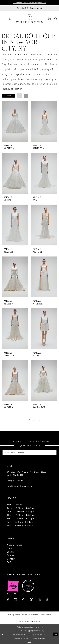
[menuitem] (10, 19)
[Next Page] (45, 420)
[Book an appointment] (29, 8)
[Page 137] (40, 420)
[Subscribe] (53, 453)
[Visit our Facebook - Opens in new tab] (8, 600)
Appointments (14, 545)
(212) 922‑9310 (15, 480)
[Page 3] (26, 420)
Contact (11, 559)
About (10, 548)
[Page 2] (21, 420)
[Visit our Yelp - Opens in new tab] (39, 600)
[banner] (30, 19)
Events (11, 555)
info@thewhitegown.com (20, 486)
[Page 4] (30, 420)
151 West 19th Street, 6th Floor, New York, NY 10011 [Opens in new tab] (26, 474)
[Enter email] (29, 453)
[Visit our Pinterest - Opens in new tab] (23, 600)
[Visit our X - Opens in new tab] (31, 600)
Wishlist (11, 552)
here (29, 642)
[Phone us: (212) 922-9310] (10, 19)
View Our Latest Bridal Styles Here (29, 3)
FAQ (9, 562)
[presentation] (15, 121)
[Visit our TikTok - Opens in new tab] (47, 600)
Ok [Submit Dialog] (56, 634)
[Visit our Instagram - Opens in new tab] (15, 600)
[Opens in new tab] (13, 586)
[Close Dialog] (3, 634)
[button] (8, 96)
